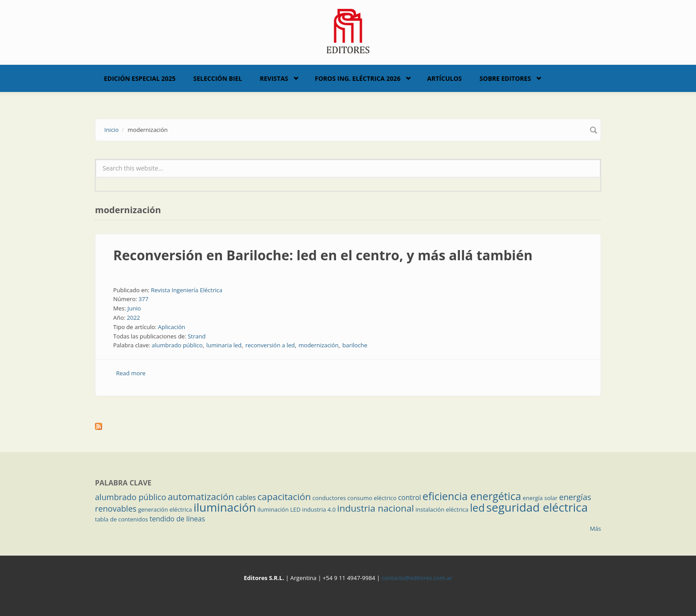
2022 (134, 318)
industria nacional (376, 508)
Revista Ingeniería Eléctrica (187, 290)
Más (595, 529)
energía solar (540, 498)
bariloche (355, 345)
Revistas (274, 78)
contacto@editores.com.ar (417, 578)
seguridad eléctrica (537, 507)
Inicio (111, 130)
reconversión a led (270, 345)
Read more (131, 373)
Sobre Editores (505, 78)
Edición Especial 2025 (140, 78)
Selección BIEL (218, 78)
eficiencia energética (472, 496)
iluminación (225, 507)
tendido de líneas (177, 519)
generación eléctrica (165, 509)
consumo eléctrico (372, 498)
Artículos (444, 78)
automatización (201, 497)
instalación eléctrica (442, 509)
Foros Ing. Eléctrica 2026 (358, 78)
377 (143, 299)
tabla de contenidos (122, 519)
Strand (197, 336)
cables (246, 497)
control (410, 497)
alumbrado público (177, 345)
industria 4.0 (319, 509)
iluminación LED (279, 509)
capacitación (284, 497)
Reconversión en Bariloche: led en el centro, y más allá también (323, 255)
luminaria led (224, 345)
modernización (319, 345)
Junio (134, 308)
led (477, 508)
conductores (329, 498)
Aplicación (172, 327)
